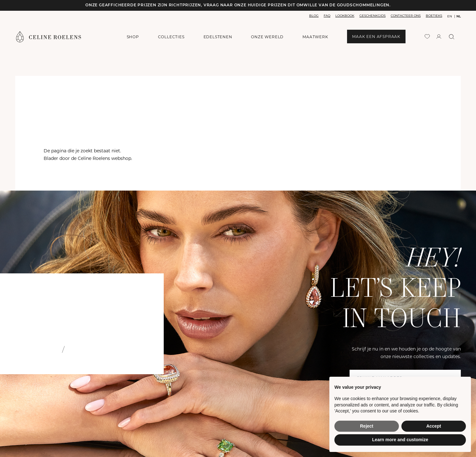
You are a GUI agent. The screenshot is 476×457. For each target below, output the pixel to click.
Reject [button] (367, 426)
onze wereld (267, 37)
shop (133, 37)
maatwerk (315, 37)
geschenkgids (372, 16)
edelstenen (218, 37)
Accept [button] (434, 426)
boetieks (434, 16)
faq (327, 16)
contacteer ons (406, 16)
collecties (171, 37)
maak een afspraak (376, 37)
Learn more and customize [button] (400, 440)
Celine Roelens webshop (104, 158)
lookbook (345, 16)
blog (314, 16)
